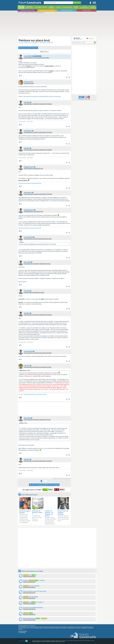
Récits (29, 7)
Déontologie (76, 641)
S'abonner (90, 38)
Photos (37, 7)
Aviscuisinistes (93, 7)
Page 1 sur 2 (43, 51)
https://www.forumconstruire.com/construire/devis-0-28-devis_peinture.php (42, 96)
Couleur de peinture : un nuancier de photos (49, 513)
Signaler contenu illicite (42, 641)
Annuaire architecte (67, 10)
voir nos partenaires (22, 632)
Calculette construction (60, 641)
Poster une (53, 485)
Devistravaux (76, 7)
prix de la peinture (23, 180)
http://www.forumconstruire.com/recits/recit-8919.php (30, 183)
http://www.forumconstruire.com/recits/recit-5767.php (35, 394)
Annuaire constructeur (27, 10)
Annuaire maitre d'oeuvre (47, 10)
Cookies (92, 641)
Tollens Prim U (44, 448)
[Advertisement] (57, 24)
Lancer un (37, 485)
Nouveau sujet (24, 48)
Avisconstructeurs (84, 7)
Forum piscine (87, 10)
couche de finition (49, 66)
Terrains (59, 7)
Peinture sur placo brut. (34, 40)
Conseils (44, 7)
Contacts (34, 641)
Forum (21, 7)
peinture (29, 66)
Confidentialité (87, 641)
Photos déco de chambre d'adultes (63, 513)
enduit (42, 299)
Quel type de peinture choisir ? (37, 513)
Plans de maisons (67, 7)
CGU (67, 641)
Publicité (81, 641)
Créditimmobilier (52, 7)
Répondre (34, 48)
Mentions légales (51, 641)
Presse (71, 641)
